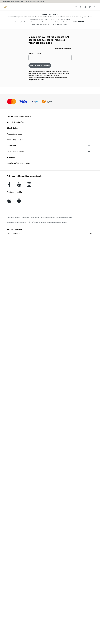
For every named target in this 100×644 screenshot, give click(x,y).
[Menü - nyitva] (94, 6)
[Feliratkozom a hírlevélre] (40, 65)
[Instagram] (29, 186)
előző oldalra (46, 19)
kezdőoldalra (60, 19)
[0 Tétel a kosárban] (90, 6)
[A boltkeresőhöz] (81, 6)
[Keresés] (76, 6)
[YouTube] (19, 186)
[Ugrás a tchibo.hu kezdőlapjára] (6, 6)
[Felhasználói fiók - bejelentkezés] (85, 6)
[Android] (19, 202)
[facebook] (9, 186)
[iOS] (9, 202)
